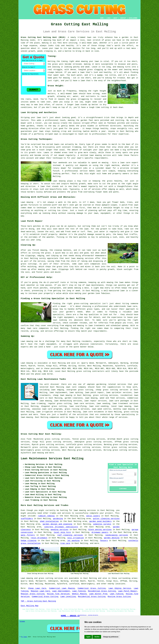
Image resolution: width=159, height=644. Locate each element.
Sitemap (22, 622)
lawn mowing (38, 453)
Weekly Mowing (79, 594)
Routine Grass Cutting (119, 597)
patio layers (93, 516)
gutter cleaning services (106, 519)
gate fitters (28, 535)
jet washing (73, 541)
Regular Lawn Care (40, 591)
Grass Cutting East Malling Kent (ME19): (43, 37)
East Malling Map (30, 606)
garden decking (112, 538)
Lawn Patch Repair (128, 591)
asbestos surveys (102, 524)
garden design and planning (57, 524)
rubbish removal (46, 516)
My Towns (24, 637)
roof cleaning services (70, 535)
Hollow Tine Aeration (58, 594)
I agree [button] (88, 637)
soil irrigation (76, 538)
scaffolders (27, 519)
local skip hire (62, 532)
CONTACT (123, 18)
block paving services (100, 530)
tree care (65, 543)
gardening (58, 519)
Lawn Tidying (79, 591)
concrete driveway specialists (61, 527)
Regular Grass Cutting (33, 594)
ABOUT (115, 18)
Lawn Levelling (68, 597)
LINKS (108, 18)
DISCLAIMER (133, 18)
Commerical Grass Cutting (92, 588)
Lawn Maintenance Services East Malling (52, 459)
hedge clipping (29, 541)
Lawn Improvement (61, 591)
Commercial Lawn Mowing (62, 588)
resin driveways (39, 538)
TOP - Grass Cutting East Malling (38, 601)
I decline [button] (97, 637)
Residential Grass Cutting (102, 591)
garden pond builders (100, 521)
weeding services (59, 530)
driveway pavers (100, 532)
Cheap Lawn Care (37, 588)
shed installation (49, 521)
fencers (104, 541)
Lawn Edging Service (120, 588)
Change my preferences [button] (111, 637)
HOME (102, 18)
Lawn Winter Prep (98, 594)
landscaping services (117, 535)
